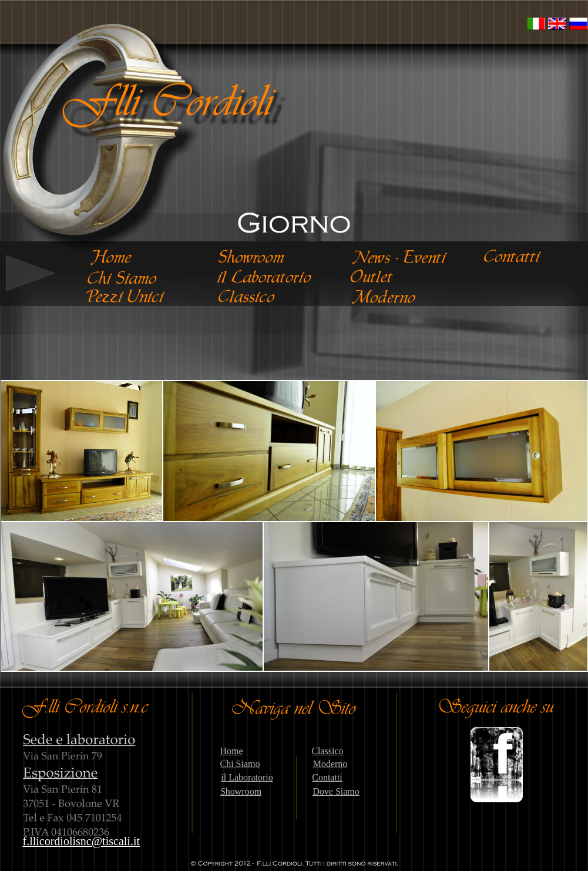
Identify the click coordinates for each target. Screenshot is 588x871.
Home (231, 751)
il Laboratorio (247, 777)
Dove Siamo (336, 791)
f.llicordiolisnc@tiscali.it (82, 841)
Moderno (330, 764)
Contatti (327, 777)
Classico (327, 751)
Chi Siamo (240, 764)
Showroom (241, 791)
